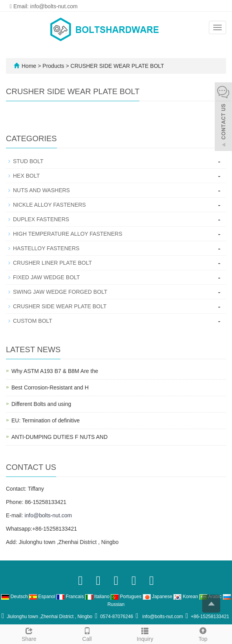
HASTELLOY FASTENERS (46, 248)
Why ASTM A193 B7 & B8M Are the (55, 371)
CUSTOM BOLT (33, 321)
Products (54, 66)
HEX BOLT (26, 176)
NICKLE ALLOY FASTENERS (49, 205)
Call (87, 633)
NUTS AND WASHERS (41, 190)
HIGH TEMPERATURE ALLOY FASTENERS (68, 234)
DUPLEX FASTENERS (41, 219)
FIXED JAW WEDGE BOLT (46, 277)
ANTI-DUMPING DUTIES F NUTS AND (59, 437)
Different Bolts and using (41, 404)
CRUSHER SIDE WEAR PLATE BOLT (117, 66)
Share (29, 633)
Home (29, 66)
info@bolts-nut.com (48, 515)
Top (203, 633)
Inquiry (145, 633)
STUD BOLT (28, 161)
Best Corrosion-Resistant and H (50, 387)
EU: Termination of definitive (46, 420)
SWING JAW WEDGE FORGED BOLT (60, 292)
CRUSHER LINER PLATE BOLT (52, 263)
